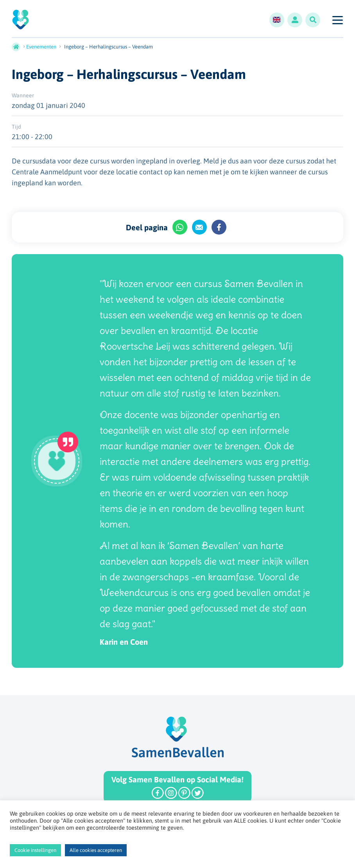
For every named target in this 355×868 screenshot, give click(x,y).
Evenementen (41, 47)
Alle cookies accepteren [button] (96, 850)
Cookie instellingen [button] (35, 850)
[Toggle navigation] (337, 20)
